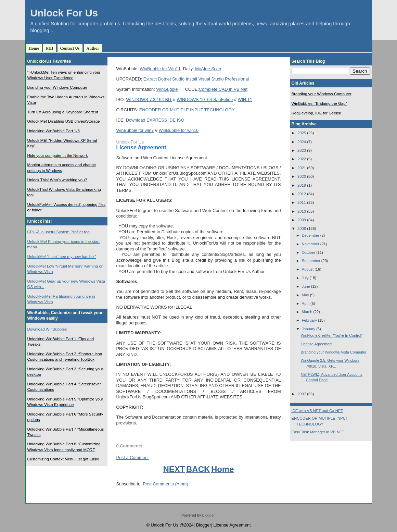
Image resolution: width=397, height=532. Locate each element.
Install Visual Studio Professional (217, 79)
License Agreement (141, 147)
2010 (302, 211)
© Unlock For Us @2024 (170, 525)
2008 (302, 228)
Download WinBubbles (47, 329)
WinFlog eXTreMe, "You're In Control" (332, 335)
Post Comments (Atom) (165, 484)
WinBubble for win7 (135, 130)
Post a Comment (133, 457)
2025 (302, 133)
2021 (302, 168)
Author (93, 48)
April (306, 304)
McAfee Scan (208, 69)
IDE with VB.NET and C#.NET (317, 411)
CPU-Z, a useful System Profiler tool (59, 232)
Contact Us (70, 48)
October (309, 252)
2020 (302, 176)
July (305, 278)
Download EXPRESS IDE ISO (155, 120)
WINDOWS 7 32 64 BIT (149, 100)
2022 (302, 159)
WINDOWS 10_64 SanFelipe (205, 100)
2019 (302, 185)
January (309, 329)
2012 (302, 194)
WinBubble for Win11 (160, 69)
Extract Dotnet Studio (164, 79)
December (311, 235)
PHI (49, 48)
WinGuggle (167, 89)
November (311, 244)
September (311, 261)
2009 (302, 220)
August (308, 269)
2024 (302, 142)
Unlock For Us (64, 13)
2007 (302, 394)
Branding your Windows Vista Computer (334, 352)
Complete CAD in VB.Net (223, 89)
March (307, 312)
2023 (302, 150)
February (309, 320)
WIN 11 (245, 100)
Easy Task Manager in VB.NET (318, 432)
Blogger (208, 515)
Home (34, 48)
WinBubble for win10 (178, 130)
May (305, 295)
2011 (302, 202)
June (306, 286)
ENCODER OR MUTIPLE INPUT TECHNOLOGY (187, 110)
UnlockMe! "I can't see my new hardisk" (62, 257)
